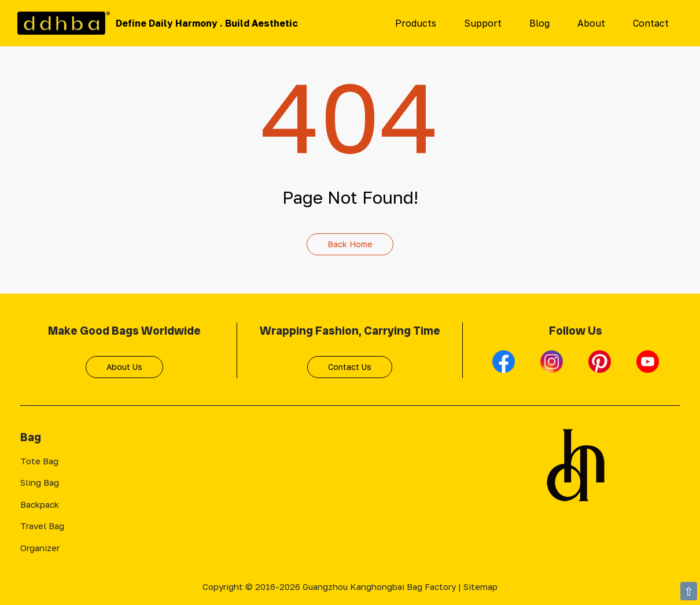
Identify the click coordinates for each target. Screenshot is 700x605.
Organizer (40, 548)
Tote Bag (39, 461)
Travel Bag (42, 526)
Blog (539, 23)
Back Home (350, 244)
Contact (651, 23)
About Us (124, 367)
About (591, 23)
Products (416, 23)
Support (483, 23)
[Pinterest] (601, 366)
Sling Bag (40, 482)
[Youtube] (648, 366)
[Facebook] (505, 366)
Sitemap (480, 586)
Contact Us (350, 367)
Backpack (40, 504)
